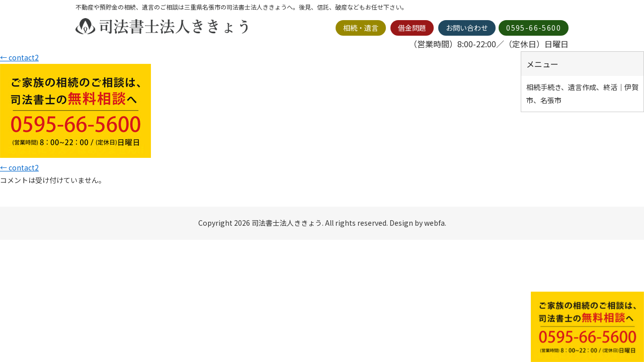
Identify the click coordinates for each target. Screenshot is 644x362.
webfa (434, 223)
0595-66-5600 (534, 28)
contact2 (19, 57)
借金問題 (412, 28)
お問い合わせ (467, 28)
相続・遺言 (361, 28)
